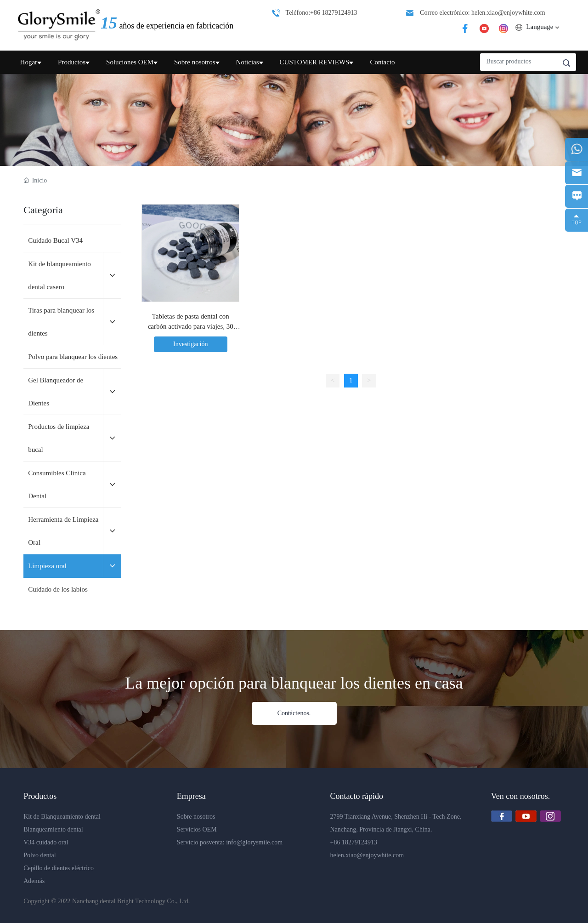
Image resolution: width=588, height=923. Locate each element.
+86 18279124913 (354, 842)
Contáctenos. (294, 713)
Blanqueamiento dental (53, 829)
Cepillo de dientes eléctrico (59, 868)
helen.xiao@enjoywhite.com (367, 855)
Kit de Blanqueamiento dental (62, 817)
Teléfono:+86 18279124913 (322, 13)
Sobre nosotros (196, 817)
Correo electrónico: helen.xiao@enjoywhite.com (483, 13)
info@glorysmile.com (254, 842)
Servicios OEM (197, 829)
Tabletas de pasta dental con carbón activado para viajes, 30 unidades (191, 327)
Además (34, 881)
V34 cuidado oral (46, 842)
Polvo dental (40, 855)
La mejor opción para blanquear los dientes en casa (294, 683)
